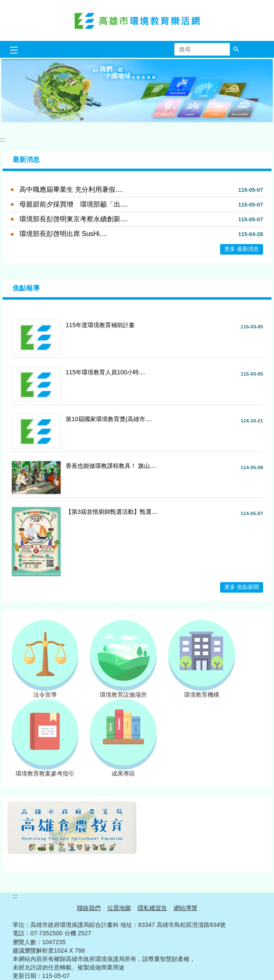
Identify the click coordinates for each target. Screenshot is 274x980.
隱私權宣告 (152, 908)
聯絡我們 (89, 908)
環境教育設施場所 (123, 692)
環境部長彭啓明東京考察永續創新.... (74, 219)
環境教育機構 (202, 692)
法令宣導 (45, 692)
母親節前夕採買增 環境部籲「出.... (74, 204)
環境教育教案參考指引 (45, 771)
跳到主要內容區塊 (4, 4)
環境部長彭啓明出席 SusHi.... (63, 234)
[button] (236, 49)
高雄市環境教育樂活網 (137, 20)
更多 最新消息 (242, 249)
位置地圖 (119, 908)
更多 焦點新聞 (242, 587)
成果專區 (123, 771)
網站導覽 (186, 908)
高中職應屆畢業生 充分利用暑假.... (71, 189)
